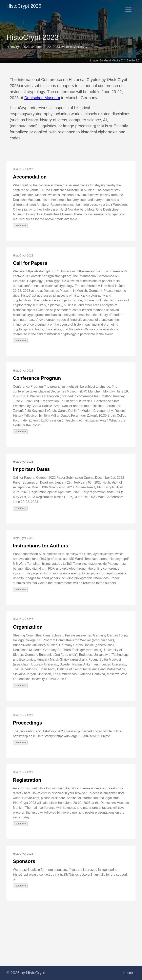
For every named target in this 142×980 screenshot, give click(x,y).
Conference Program (37, 378)
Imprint (129, 973)
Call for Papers (30, 263)
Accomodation (30, 177)
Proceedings (27, 723)
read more (20, 225)
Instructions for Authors (41, 546)
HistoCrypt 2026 (24, 6)
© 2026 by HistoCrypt (26, 973)
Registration (27, 780)
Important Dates (31, 469)
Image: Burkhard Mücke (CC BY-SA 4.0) (115, 60)
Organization (28, 627)
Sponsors (24, 861)
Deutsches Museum (42, 98)
